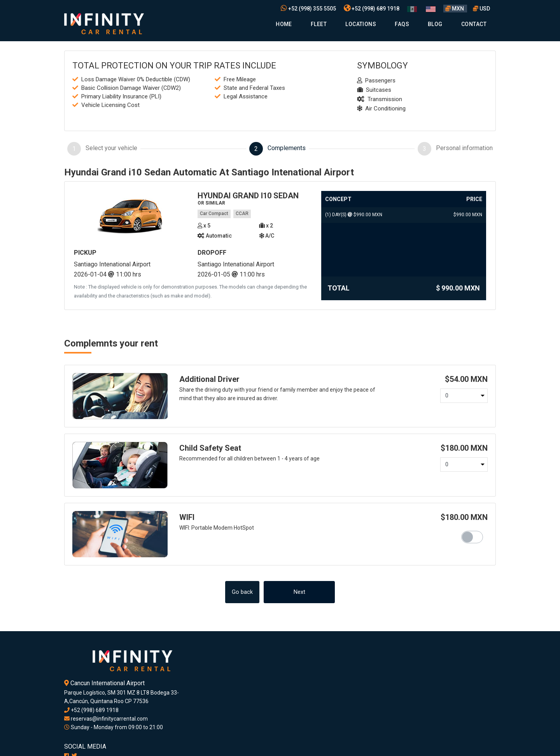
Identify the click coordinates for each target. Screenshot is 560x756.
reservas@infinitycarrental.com (106, 719)
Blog (435, 24)
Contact (474, 24)
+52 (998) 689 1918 (372, 9)
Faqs (402, 24)
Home (284, 24)
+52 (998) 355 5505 (308, 9)
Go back (242, 592)
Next (299, 592)
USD (481, 9)
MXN (455, 9)
